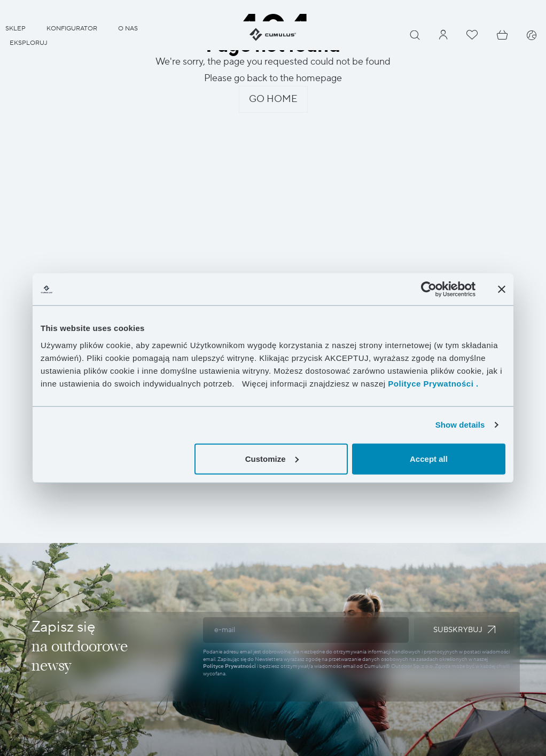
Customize (272, 458)
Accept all (429, 458)
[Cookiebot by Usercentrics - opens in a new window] (429, 289)
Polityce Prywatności (229, 666)
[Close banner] (502, 289)
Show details (460, 425)
